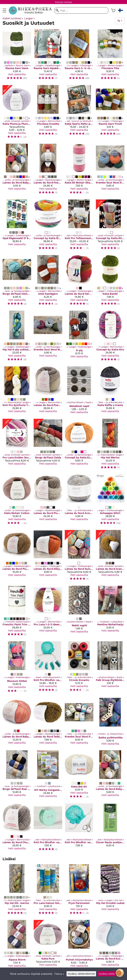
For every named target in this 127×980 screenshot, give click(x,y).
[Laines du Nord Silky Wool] (48, 556)
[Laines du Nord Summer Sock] (79, 556)
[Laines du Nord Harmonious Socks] (79, 282)
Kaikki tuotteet (13, 18)
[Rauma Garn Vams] (17, 56)
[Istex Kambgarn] (48, 282)
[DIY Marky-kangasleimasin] (48, 776)
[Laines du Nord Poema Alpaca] (48, 170)
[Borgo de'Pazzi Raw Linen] (17, 776)
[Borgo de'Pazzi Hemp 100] (17, 282)
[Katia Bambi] (110, 282)
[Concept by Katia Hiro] (110, 337)
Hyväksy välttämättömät (81, 974)
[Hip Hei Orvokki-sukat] (110, 891)
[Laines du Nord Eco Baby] (110, 945)
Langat (29, 18)
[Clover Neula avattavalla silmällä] (110, 828)
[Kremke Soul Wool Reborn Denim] (110, 170)
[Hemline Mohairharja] (110, 612)
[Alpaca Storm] (17, 945)
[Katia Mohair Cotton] (17, 501)
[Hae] (81, 10)
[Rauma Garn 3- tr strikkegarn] (79, 56)
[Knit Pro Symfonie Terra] (17, 391)
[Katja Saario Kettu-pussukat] (79, 113)
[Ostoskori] (113, 10)
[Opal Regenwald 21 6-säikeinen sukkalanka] (17, 226)
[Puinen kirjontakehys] (79, 945)
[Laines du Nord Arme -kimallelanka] (79, 501)
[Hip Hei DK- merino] (17, 891)
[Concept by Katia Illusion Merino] (48, 226)
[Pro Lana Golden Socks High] (17, 445)
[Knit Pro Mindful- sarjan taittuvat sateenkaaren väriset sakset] (79, 828)
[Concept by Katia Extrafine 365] (79, 445)
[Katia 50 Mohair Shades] (79, 170)
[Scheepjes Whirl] (110, 501)
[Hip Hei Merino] (110, 445)
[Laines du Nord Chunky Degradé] (17, 828)
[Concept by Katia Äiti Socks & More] (110, 226)
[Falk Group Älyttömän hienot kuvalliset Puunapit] (110, 668)
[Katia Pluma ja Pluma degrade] (17, 113)
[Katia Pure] (48, 945)
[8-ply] (79, 337)
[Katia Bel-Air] (79, 776)
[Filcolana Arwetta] (48, 113)
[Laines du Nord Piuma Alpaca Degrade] (48, 501)
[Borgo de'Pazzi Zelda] (48, 445)
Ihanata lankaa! (63, 2)
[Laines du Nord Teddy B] (48, 723)
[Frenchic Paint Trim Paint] (17, 612)
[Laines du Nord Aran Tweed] (110, 556)
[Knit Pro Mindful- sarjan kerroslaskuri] (48, 828)
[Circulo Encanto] (79, 668)
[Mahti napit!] (79, 612)
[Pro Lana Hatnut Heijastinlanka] (48, 891)
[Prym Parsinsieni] (79, 891)
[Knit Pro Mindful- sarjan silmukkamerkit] (48, 668)
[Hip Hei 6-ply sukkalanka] (17, 337)
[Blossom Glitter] (17, 668)
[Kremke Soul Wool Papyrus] (79, 723)
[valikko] (4, 10)
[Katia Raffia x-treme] (110, 391)
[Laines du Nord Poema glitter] (48, 391)
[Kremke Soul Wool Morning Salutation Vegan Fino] (48, 337)
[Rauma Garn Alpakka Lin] (48, 56)
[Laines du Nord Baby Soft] (17, 170)
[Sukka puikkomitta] (110, 723)
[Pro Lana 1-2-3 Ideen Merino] (48, 612)
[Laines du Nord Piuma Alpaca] (17, 556)
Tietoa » (59, 974)
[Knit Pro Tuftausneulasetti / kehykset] (79, 226)
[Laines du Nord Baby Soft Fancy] (17, 723)
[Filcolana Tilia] (110, 56)
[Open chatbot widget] (120, 973)
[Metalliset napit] (79, 391)
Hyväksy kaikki (107, 974)
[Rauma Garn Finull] (110, 113)
